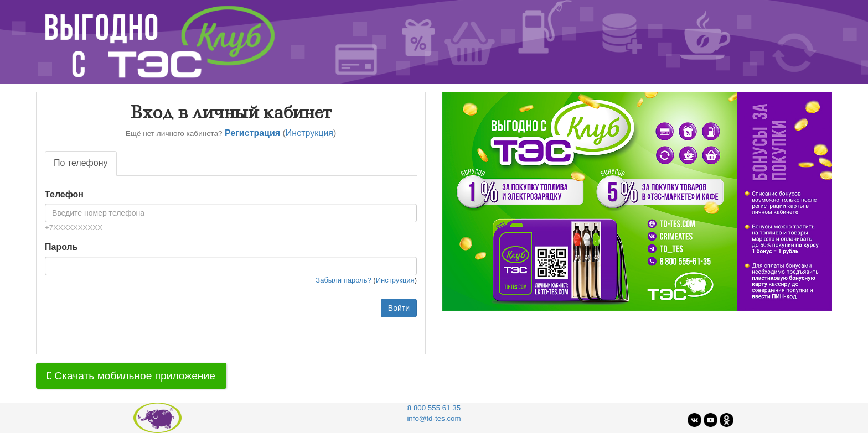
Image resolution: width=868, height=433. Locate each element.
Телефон (64, 194)
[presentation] (129, 320)
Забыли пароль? (343, 280)
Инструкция (309, 133)
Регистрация (252, 133)
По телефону (81, 163)
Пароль (61, 247)
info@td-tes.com (434, 418)
